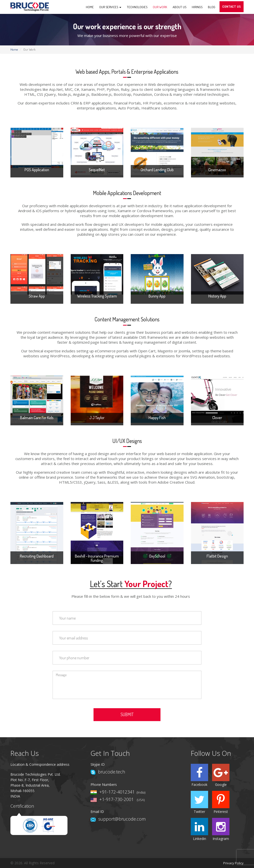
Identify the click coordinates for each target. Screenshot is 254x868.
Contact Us (232, 6)
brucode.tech (111, 772)
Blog (212, 7)
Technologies (137, 7)
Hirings (197, 7)
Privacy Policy (233, 863)
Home (90, 7)
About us (179, 7)
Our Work (160, 7)
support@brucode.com (122, 819)
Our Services (110, 7)
